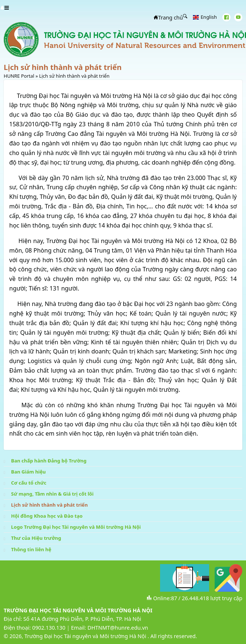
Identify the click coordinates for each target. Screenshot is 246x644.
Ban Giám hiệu (28, 472)
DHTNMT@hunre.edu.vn (118, 628)
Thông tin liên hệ (31, 549)
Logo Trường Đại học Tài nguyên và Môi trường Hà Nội (76, 527)
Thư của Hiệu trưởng (36, 538)
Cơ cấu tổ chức (29, 483)
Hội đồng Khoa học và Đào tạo (47, 516)
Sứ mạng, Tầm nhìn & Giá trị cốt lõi (52, 494)
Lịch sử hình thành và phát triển (49, 505)
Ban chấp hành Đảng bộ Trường (49, 461)
